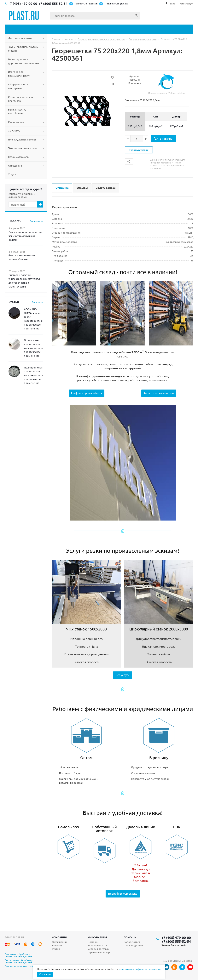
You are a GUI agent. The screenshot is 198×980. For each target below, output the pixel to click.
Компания (59, 937)
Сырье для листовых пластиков (21, 99)
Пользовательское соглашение (23, 966)
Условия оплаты (98, 945)
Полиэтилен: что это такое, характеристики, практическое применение (34, 348)
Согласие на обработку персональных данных (19, 961)
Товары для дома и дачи (23, 148)
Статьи (56, 949)
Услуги (12, 174)
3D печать (14, 131)
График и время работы (87, 393)
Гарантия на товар (99, 952)
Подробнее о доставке (123, 894)
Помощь (130, 937)
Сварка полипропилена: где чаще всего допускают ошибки (25, 236)
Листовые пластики (20, 38)
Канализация (16, 122)
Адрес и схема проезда (159, 393)
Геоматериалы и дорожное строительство (23, 61)
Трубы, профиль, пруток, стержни (23, 49)
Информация (97, 937)
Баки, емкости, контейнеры (17, 111)
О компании (59, 942)
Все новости (36, 221)
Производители (133, 945)
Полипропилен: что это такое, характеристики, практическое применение (34, 375)
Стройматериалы (19, 157)
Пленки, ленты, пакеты (22, 139)
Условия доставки (99, 949)
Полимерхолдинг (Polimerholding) (167, 84)
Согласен (45, 974)
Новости (57, 945)
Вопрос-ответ (132, 942)
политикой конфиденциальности (140, 969)
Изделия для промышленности (19, 74)
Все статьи (37, 302)
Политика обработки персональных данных (18, 955)
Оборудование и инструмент (18, 86)
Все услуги (123, 675)
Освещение (15, 165)
